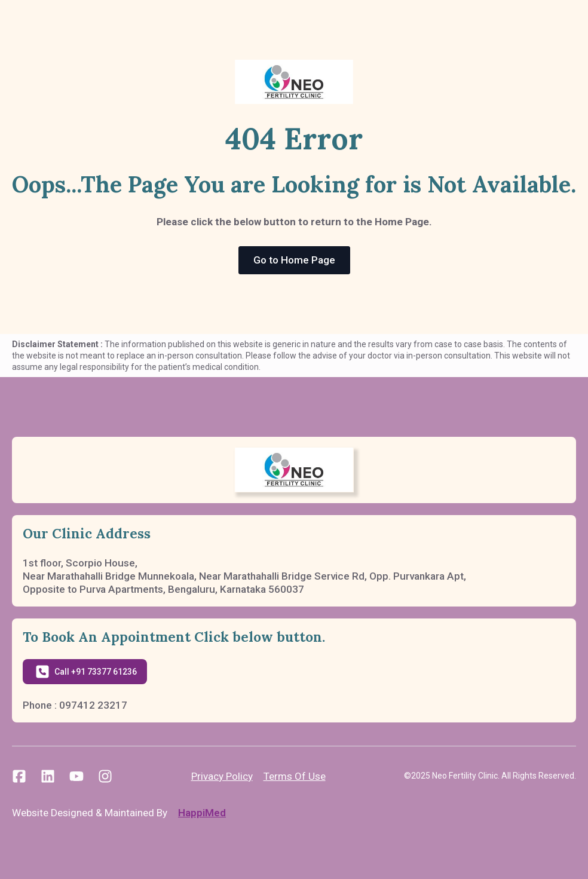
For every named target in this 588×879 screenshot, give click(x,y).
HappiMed (202, 813)
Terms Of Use (295, 776)
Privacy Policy (222, 776)
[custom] (19, 776)
